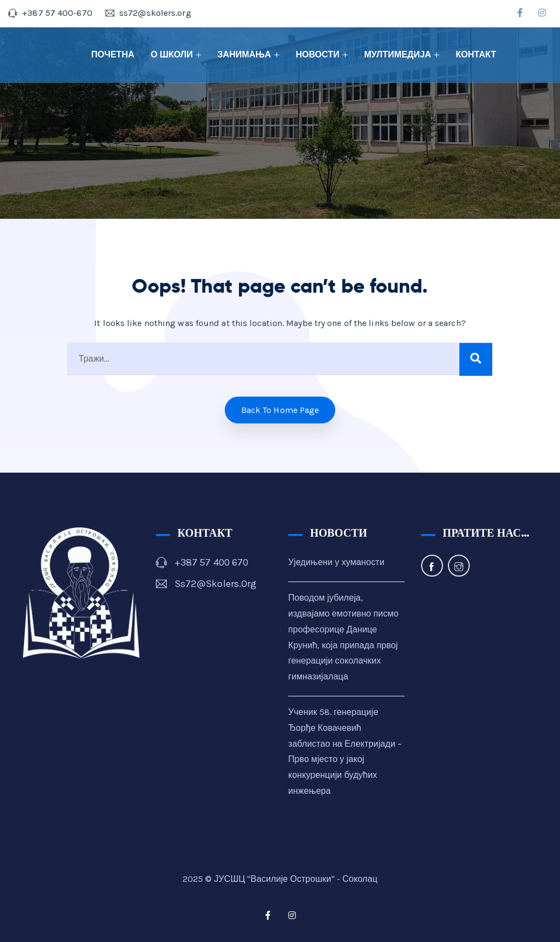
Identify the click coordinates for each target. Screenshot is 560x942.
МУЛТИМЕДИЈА (398, 54)
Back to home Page (280, 410)
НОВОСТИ (318, 54)
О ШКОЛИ (172, 54)
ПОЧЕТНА (113, 54)
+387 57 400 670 (212, 562)
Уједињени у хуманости (336, 562)
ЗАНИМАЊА (244, 54)
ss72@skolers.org (216, 584)
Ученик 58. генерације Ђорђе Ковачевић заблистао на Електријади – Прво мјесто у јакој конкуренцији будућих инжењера (345, 751)
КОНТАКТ (476, 54)
